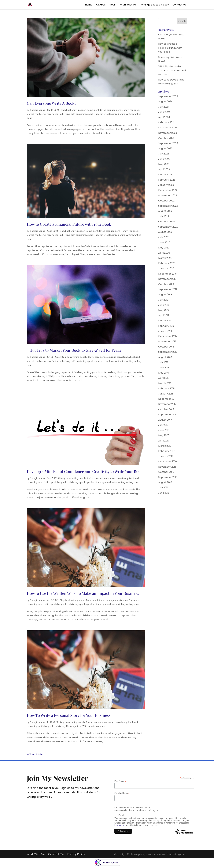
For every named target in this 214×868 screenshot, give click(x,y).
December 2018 (167, 336)
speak (90, 114)
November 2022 (168, 195)
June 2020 (164, 242)
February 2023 (167, 180)
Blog (63, 110)
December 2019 (167, 274)
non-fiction (53, 114)
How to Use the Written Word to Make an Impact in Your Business (83, 593)
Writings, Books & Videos (155, 5)
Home (89, 5)
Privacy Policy (76, 855)
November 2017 (167, 404)
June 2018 (164, 368)
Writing (130, 114)
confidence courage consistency (111, 110)
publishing (65, 114)
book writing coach (76, 110)
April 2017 (164, 441)
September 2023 (168, 143)
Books (90, 110)
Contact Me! (180, 5)
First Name (120, 781)
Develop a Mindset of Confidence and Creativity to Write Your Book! (85, 471)
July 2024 (164, 107)
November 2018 (167, 341)
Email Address (122, 793)
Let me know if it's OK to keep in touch (132, 808)
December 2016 (167, 461)
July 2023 (164, 154)
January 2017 (166, 456)
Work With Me (128, 5)
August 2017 (165, 420)
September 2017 (168, 415)
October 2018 (166, 347)
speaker (99, 114)
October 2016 (166, 472)
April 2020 (164, 253)
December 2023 (168, 128)
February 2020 (167, 263)
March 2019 (165, 321)
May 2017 (164, 435)
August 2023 (165, 148)
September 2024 (168, 96)
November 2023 (168, 133)
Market (30, 114)
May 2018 (164, 373)
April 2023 (164, 169)
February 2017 (166, 451)
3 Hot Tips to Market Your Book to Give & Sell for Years (74, 350)
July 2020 (164, 237)
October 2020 (166, 222)
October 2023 (166, 138)
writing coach (133, 482)
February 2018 (166, 388)
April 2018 (164, 378)
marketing (40, 114)
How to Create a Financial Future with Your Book (69, 224)
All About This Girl (106, 5)
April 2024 (164, 117)
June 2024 (164, 112)
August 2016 (165, 482)
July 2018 (163, 362)
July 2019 (163, 300)
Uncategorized (111, 114)
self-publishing (79, 114)
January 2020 (166, 268)
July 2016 (163, 488)
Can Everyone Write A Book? (51, 103)
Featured (134, 110)
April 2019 (164, 315)
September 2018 (168, 352)
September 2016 (168, 477)
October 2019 (166, 284)
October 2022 (166, 201)
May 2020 (164, 248)
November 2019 (167, 279)
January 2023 (166, 185)
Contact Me (56, 855)
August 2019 (165, 294)
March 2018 (165, 383)
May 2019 (163, 310)
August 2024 (165, 101)
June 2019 (164, 305)
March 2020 (165, 258)
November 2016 (167, 467)
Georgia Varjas (37, 110)
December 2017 (167, 399)
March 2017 (165, 446)
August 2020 (165, 232)
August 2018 (165, 357)
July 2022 (164, 216)
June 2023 (164, 159)
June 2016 (164, 493)
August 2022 (165, 211)
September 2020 (168, 227)
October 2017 (166, 409)
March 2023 (165, 175)
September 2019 (168, 289)
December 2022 (168, 190)
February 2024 (167, 122)
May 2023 (164, 164)
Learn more (120, 825)
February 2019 (166, 326)
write (122, 114)
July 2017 (163, 425)
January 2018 (166, 394)
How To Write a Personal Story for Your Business (69, 715)
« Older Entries (35, 754)
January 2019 (166, 331)
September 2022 (168, 206)
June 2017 (164, 430)
